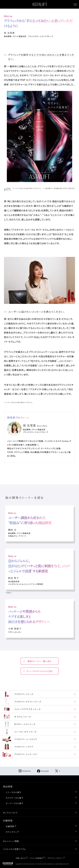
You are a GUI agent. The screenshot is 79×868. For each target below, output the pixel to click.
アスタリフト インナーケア (20, 754)
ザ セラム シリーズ (17, 717)
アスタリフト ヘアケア (18, 747)
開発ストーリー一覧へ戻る (40, 661)
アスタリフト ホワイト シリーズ (22, 702)
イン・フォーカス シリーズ (19, 732)
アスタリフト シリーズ (18, 694)
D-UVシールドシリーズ (19, 724)
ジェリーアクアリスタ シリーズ (21, 709)
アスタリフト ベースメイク (20, 739)
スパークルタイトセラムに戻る (39, 671)
